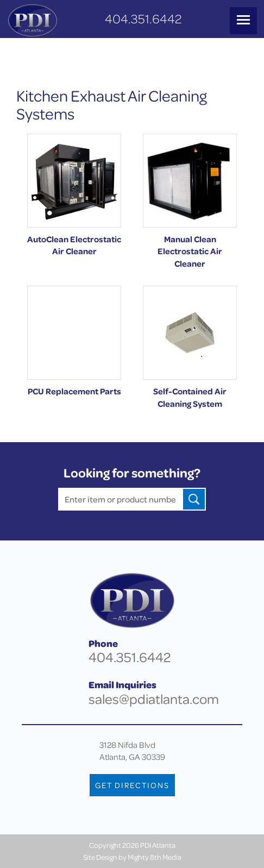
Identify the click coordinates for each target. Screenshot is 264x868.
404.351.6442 (143, 19)
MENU (243, 20)
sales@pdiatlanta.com (154, 699)
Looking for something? (132, 473)
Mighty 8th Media (155, 857)
